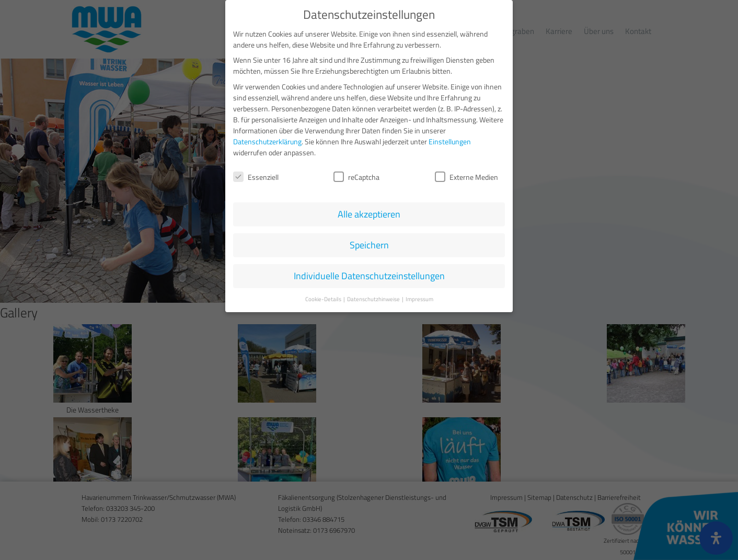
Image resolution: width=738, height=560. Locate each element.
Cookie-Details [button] (324, 296)
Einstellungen (450, 138)
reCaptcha (356, 174)
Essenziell (256, 174)
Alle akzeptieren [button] (369, 211)
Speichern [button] (369, 242)
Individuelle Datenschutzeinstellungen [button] (369, 273)
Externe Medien (466, 174)
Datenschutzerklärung (267, 138)
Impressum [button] (419, 296)
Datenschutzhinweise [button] (374, 296)
